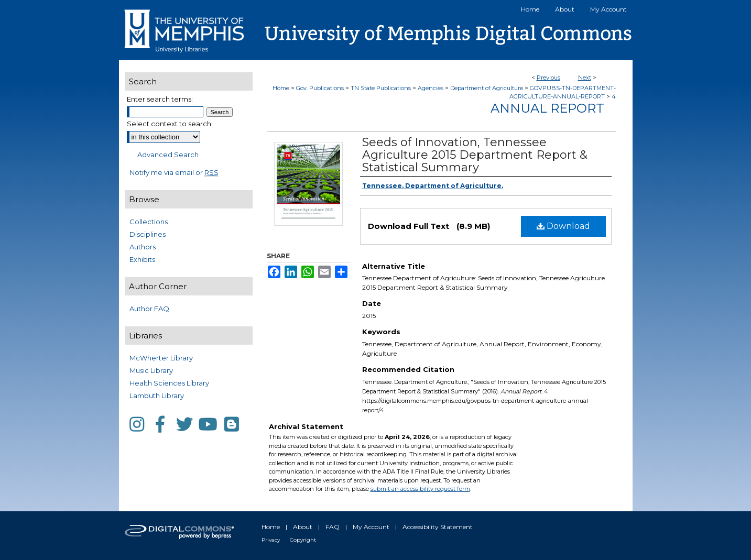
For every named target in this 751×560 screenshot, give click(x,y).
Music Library (151, 370)
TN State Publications (381, 88)
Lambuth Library (157, 396)
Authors (143, 247)
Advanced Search (168, 155)
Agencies (431, 88)
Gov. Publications (320, 88)
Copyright (303, 540)
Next (585, 78)
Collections (149, 222)
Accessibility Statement (438, 527)
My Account (371, 527)
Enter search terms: (160, 99)
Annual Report (547, 108)
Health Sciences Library (169, 383)
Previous (548, 78)
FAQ (333, 527)
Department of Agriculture (487, 88)
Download (563, 226)
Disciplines (148, 234)
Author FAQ (149, 309)
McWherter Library (161, 358)
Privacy (271, 540)
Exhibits (142, 259)
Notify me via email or (174, 172)
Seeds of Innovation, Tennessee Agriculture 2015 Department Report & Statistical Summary (475, 155)
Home (281, 88)
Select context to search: (170, 124)
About (303, 527)
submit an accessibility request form (420, 489)
